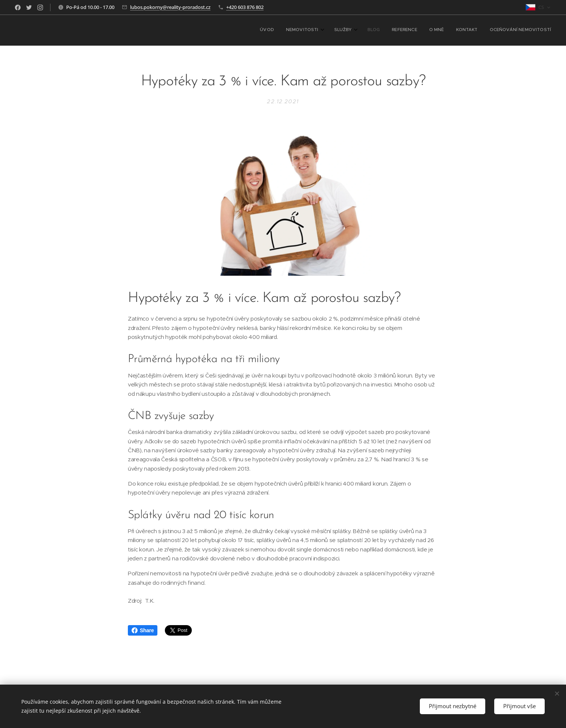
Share (143, 630)
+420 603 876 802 (245, 7)
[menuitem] (462, 30)
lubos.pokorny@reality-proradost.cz (170, 7)
